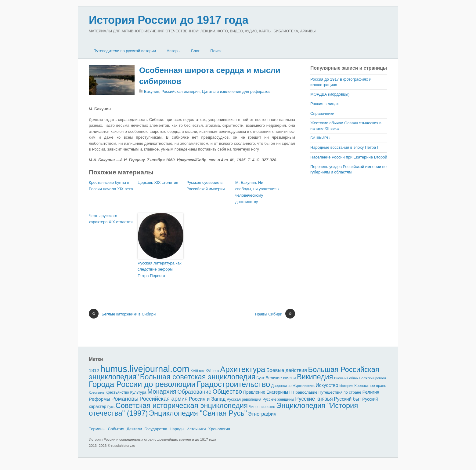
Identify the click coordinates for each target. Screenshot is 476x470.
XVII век (212, 371)
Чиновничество (262, 407)
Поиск (216, 51)
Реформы (99, 399)
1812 (94, 370)
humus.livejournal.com (145, 369)
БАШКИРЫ (320, 138)
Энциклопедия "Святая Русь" (198, 413)
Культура (138, 392)
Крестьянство (117, 392)
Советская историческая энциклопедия (182, 405)
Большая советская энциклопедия (198, 377)
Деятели (134, 429)
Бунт (260, 378)
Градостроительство (234, 384)
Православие (305, 392)
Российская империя (180, 91)
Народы (177, 429)
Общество (227, 392)
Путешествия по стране (340, 392)
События (116, 429)
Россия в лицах (325, 104)
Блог (195, 51)
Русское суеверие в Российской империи (206, 186)
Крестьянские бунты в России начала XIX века (111, 186)
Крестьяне (97, 392)
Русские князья (314, 399)
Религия (371, 392)
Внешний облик (346, 378)
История (346, 386)
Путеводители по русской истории (125, 51)
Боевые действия (287, 370)
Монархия (162, 392)
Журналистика (304, 386)
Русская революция (244, 399)
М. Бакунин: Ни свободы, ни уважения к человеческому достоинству (257, 192)
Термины (97, 429)
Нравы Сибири (275, 314)
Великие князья (281, 378)
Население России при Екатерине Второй (349, 157)
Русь (111, 407)
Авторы (173, 51)
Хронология (219, 429)
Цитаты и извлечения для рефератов (236, 91)
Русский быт (347, 399)
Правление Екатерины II (267, 392)
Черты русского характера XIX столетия (111, 219)
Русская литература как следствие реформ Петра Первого (159, 270)
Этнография (262, 414)
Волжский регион (373, 378)
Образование (195, 392)
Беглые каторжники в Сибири (122, 314)
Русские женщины (278, 399)
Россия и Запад (207, 399)
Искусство (327, 385)
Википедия (315, 377)
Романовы (125, 399)
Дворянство (281, 386)
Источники (196, 429)
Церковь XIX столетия (158, 182)
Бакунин (152, 91)
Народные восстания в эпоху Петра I (344, 147)
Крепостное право (370, 386)
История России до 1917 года (169, 20)
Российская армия (164, 399)
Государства (156, 429)
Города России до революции (142, 384)
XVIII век (197, 371)
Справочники (322, 113)
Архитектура (243, 369)
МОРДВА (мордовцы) (330, 94)
